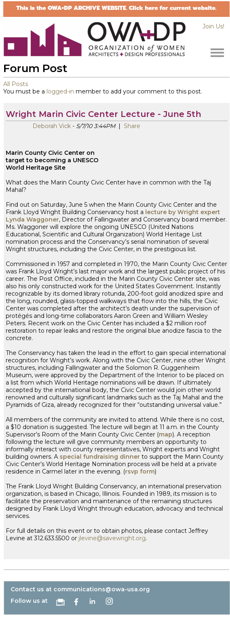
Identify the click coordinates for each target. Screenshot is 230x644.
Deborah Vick (52, 126)
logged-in (60, 91)
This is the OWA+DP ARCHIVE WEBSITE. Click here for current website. (116, 8)
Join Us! (213, 26)
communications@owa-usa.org (102, 589)
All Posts (16, 84)
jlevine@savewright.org (112, 538)
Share (131, 126)
